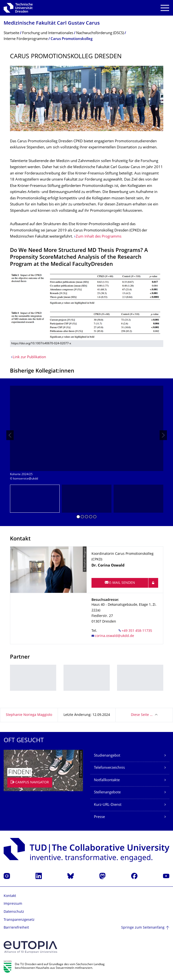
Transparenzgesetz (19, 920)
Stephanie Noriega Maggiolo (29, 715)
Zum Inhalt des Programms (99, 237)
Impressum (13, 904)
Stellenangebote (107, 793)
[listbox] (87, 435)
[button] (78, 518)
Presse (99, 817)
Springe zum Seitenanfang (143, 928)
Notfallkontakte (107, 780)
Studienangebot (107, 756)
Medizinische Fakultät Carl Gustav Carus (52, 24)
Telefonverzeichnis (109, 768)
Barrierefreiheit (16, 928)
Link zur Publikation (29, 357)
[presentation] (10, 435)
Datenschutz (14, 912)
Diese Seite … (142, 715)
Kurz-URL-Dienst (108, 805)
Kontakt (10, 896)
